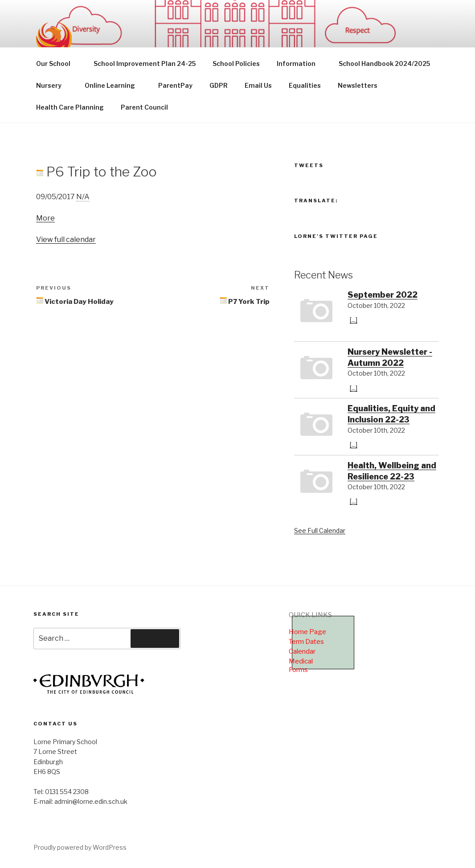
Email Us (258, 85)
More (45, 218)
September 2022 (383, 295)
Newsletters (358, 85)
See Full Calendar (320, 530)
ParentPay (175, 85)
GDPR (219, 85)
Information (300, 63)
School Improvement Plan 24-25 (145, 63)
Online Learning (114, 85)
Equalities (305, 85)
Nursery (53, 85)
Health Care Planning (70, 107)
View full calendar (66, 240)
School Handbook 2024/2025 (384, 63)
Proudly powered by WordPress (80, 847)
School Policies (236, 63)
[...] (354, 320)
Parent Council (144, 107)
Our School (57, 63)
